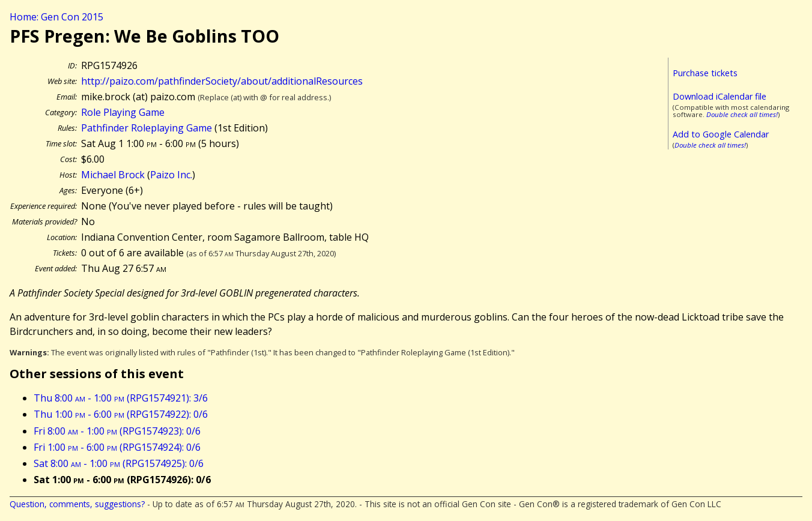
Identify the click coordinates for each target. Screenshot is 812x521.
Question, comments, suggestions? (77, 504)
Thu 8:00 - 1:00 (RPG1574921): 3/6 (121, 398)
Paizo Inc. (171, 175)
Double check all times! (742, 114)
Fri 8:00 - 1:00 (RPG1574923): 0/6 (117, 431)
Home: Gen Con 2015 (56, 17)
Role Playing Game (123, 112)
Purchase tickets (705, 73)
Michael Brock (113, 175)
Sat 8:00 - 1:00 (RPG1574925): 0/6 (119, 463)
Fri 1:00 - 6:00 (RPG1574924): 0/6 (117, 447)
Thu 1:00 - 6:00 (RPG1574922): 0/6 (121, 414)
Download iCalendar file (720, 96)
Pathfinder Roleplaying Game (147, 128)
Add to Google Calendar (721, 134)
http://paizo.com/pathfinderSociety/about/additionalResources (222, 81)
